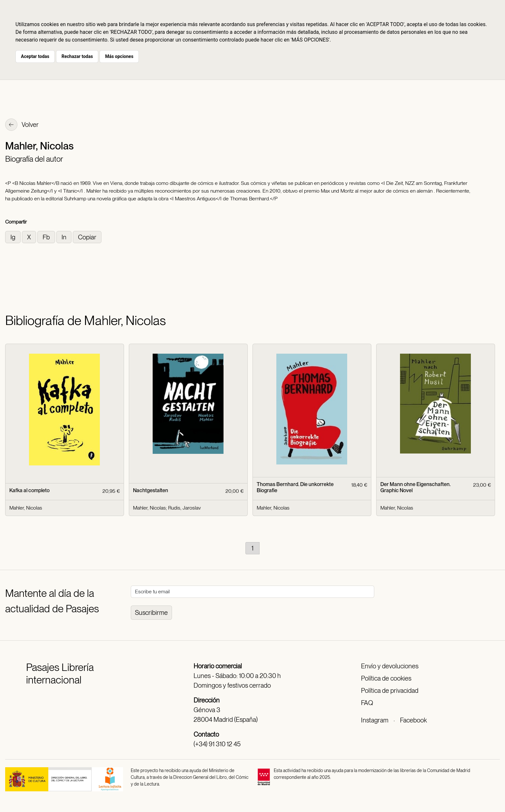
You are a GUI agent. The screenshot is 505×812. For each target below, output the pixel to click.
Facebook (413, 720)
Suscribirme (151, 613)
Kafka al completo (29, 490)
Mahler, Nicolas (26, 508)
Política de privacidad (390, 691)
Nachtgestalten (151, 490)
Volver (22, 125)
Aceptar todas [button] (35, 56)
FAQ (367, 703)
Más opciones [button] (119, 56)
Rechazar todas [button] (77, 56)
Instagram (375, 720)
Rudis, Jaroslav (184, 508)
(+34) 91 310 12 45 (217, 744)
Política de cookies (386, 678)
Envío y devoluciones (390, 666)
